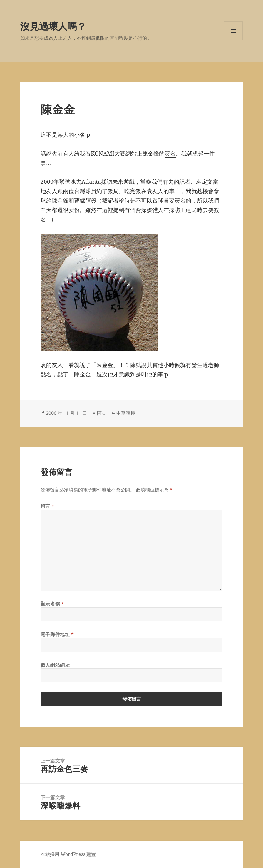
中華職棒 (126, 413)
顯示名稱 (52, 604)
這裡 (108, 210)
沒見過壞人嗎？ (53, 26)
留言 (48, 506)
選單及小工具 (233, 40)
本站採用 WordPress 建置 (68, 854)
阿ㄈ (102, 413)
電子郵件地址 (57, 634)
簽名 (170, 154)
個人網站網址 (55, 665)
